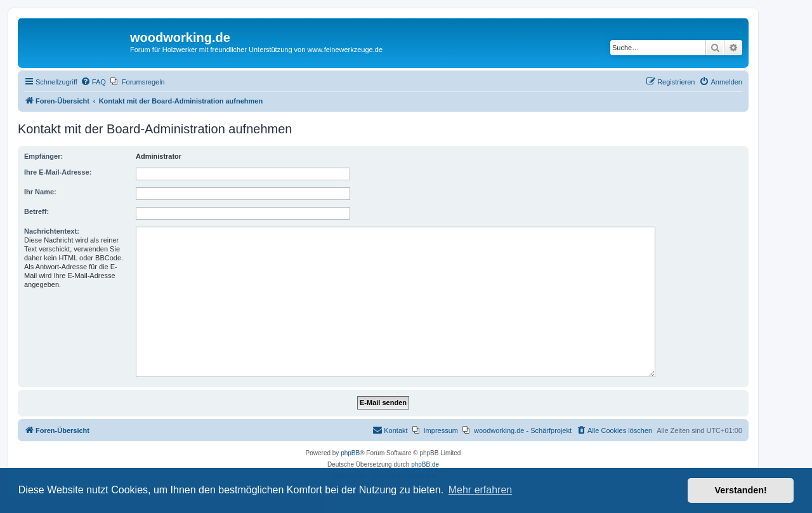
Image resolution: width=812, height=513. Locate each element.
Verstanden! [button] (741, 490)
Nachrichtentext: (52, 231)
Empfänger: (43, 156)
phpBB (350, 453)
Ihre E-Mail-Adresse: (58, 172)
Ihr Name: (40, 192)
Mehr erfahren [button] (481, 490)
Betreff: (36, 211)
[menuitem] (93, 82)
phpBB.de (425, 464)
